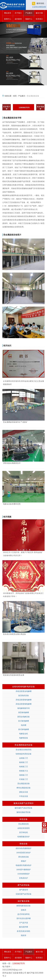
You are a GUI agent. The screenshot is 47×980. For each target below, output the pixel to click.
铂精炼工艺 (24, 767)
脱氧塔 (24, 910)
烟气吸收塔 (24, 890)
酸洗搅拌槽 (24, 927)
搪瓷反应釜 (24, 792)
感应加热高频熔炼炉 (24, 848)
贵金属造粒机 (24, 824)
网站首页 (8, 13)
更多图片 (7, 107)
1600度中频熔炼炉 (23, 870)
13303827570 (24, 107)
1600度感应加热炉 (23, 853)
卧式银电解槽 (24, 721)
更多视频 (40, 107)
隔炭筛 (24, 935)
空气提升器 (24, 923)
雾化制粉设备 (24, 857)
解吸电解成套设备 (24, 906)
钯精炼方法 (24, 771)
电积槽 (24, 725)
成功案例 (18, 19)
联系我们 (39, 19)
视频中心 (29, 19)
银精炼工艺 (24, 762)
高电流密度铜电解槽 (24, 704)
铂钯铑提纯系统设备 (24, 754)
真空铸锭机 (24, 832)
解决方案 (39, 13)
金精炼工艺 (24, 758)
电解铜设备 (24, 738)
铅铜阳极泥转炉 (24, 837)
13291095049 (39, 7)
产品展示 (29, 13)
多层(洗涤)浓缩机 (23, 931)
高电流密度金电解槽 (24, 691)
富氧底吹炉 (24, 878)
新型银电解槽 (24, 712)
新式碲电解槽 (24, 729)
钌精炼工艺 (24, 779)
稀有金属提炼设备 (24, 788)
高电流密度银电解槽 (24, 700)
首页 (15, 96)
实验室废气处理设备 (24, 894)
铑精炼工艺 (24, 775)
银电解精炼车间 (24, 708)
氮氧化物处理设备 (24, 812)
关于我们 (18, 13)
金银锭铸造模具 (24, 828)
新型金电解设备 (24, 717)
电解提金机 (24, 734)
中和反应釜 (24, 796)
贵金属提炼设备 (24, 784)
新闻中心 (8, 19)
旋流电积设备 (24, 695)
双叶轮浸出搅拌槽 (24, 918)
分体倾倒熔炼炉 (24, 874)
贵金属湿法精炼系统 (24, 750)
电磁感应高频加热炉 (24, 865)
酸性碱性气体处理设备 (24, 808)
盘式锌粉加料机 (24, 914)
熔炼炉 (24, 861)
